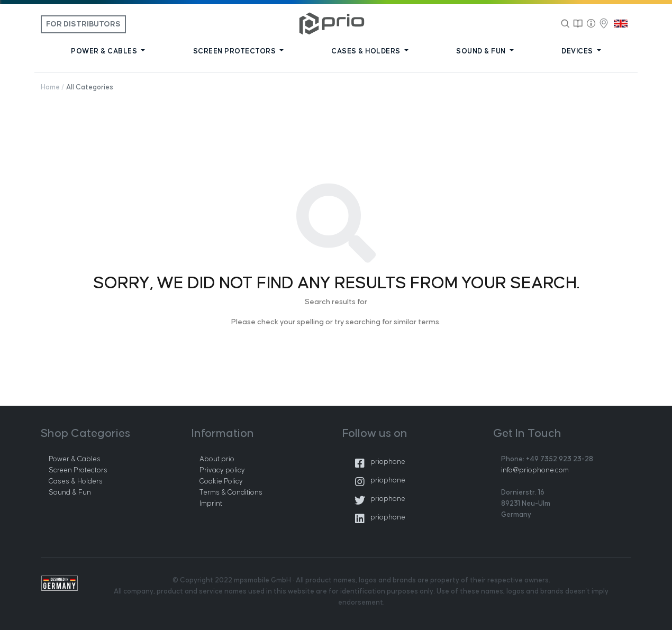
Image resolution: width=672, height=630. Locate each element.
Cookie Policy (221, 481)
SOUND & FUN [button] (482, 51)
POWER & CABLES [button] (105, 51)
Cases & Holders (76, 481)
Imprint (211, 504)
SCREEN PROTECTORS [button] (235, 51)
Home (50, 87)
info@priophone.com (535, 470)
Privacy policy (222, 470)
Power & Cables (75, 459)
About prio (217, 459)
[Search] (566, 23)
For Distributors (83, 24)
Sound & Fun (70, 492)
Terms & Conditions (231, 492)
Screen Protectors (78, 470)
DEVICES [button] (578, 51)
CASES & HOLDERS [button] (367, 51)
